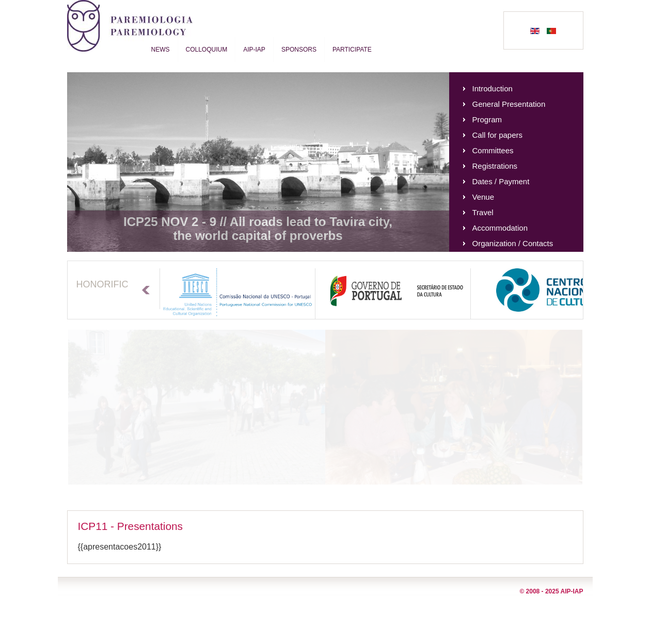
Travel (483, 212)
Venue (483, 197)
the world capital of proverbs (258, 236)
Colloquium (207, 50)
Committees (493, 150)
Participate (352, 50)
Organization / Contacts (513, 243)
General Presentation (509, 104)
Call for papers (498, 135)
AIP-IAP (254, 50)
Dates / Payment (501, 181)
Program (487, 119)
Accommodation (500, 228)
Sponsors (299, 50)
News (161, 50)
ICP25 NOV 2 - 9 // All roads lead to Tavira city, (258, 222)
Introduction (493, 88)
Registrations (495, 166)
